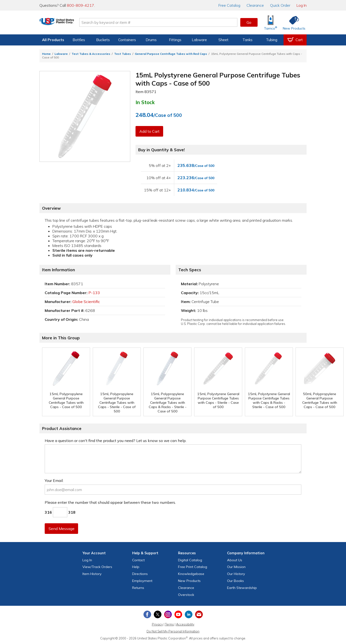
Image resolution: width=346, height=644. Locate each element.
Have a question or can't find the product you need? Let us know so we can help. (116, 441)
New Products (189, 581)
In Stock (145, 102)
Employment (142, 581)
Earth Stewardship (242, 588)
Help (136, 567)
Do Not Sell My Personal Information (173, 631)
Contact (138, 560)
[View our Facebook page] (147, 614)
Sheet (223, 40)
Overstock (186, 595)
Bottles (79, 40)
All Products (53, 40)
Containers (127, 40)
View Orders (97, 567)
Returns (138, 588)
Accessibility (185, 624)
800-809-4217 (80, 5)
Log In (302, 5)
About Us (235, 560)
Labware (199, 40)
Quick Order (280, 5)
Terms (170, 624)
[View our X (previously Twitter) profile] (158, 614)
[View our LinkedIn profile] (189, 614)
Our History (236, 574)
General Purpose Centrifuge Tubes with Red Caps (171, 54)
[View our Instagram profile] (168, 614)
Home (46, 54)
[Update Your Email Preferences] (199, 614)
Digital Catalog (190, 560)
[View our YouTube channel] (178, 614)
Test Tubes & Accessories (91, 54)
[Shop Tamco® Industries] (271, 22)
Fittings (175, 40)
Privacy (157, 624)
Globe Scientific (86, 302)
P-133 (94, 293)
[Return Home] (68, 23)
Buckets (103, 40)
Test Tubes (123, 54)
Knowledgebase (191, 574)
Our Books (235, 581)
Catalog (229, 5)
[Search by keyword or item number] (169, 22)
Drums (151, 40)
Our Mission (236, 567)
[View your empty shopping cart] (295, 40)
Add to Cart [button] (150, 131)
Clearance (255, 5)
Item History (92, 574)
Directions (140, 574)
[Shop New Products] (292, 22)
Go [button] (249, 22)
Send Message (62, 529)
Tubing (272, 40)
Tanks (247, 40)
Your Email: (54, 480)
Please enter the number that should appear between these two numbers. (110, 502)
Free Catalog (193, 567)
